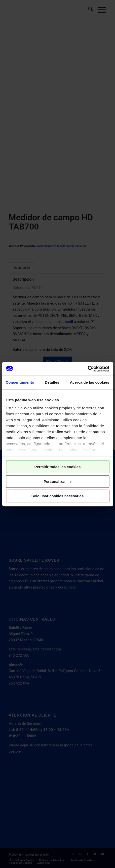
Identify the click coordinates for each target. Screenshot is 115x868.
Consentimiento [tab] (20, 382)
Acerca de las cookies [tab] (90, 382)
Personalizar (58, 481)
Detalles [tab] (52, 382)
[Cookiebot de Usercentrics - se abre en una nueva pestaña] (88, 369)
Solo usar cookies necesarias (57, 496)
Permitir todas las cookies (58, 467)
